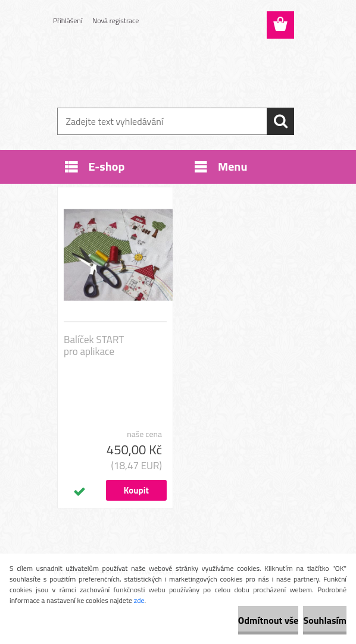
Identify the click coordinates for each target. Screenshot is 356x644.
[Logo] (171, 69)
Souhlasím (325, 620)
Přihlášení (68, 21)
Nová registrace (115, 21)
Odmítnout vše (268, 620)
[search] (280, 121)
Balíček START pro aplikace (94, 345)
